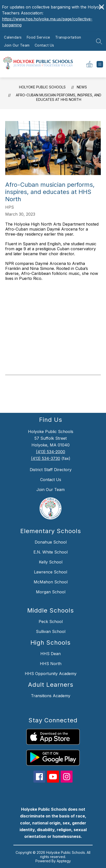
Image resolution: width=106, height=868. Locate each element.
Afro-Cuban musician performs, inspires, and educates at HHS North (59, 97)
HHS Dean (51, 654)
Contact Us (44, 45)
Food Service (39, 37)
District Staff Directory (51, 470)
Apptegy (64, 861)
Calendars (13, 37)
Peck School (51, 621)
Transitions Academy (51, 696)
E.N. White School (51, 552)
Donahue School (51, 542)
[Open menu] (100, 64)
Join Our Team (17, 45)
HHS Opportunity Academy (51, 674)
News (82, 87)
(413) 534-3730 (46, 458)
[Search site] (99, 41)
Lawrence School (51, 572)
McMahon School (51, 582)
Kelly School (51, 562)
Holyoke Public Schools (42, 87)
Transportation (68, 37)
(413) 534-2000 (51, 452)
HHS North (51, 664)
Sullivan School (51, 631)
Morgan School (51, 592)
